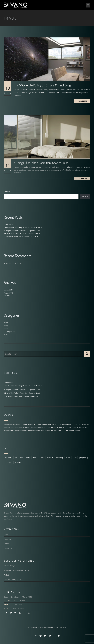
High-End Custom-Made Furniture (17, 570)
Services (7, 544)
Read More (82, 101)
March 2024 (8, 290)
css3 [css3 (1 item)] (22, 458)
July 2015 (7, 296)
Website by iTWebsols (58, 627)
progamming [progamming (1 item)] (84, 458)
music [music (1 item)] (68, 458)
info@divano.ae (19, 604)
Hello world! (8, 225)
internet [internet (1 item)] (50, 458)
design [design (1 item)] (28, 458)
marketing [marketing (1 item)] (59, 458)
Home (6, 535)
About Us (7, 539)
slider (6, 328)
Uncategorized (9, 331)
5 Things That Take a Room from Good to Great (22, 233)
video (6, 334)
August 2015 (8, 293)
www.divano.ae (18, 608)
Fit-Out (6, 575)
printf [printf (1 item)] (75, 458)
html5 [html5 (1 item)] (35, 458)
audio (6, 323)
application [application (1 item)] (9, 458)
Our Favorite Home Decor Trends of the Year (21, 237)
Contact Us (8, 548)
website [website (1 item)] (18, 462)
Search (7, 192)
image (6, 325)
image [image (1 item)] (42, 458)
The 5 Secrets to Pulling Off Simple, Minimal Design (43, 85)
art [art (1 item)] (16, 458)
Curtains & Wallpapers (12, 580)
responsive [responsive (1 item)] (9, 462)
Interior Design (9, 566)
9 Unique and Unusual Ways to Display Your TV (22, 231)
